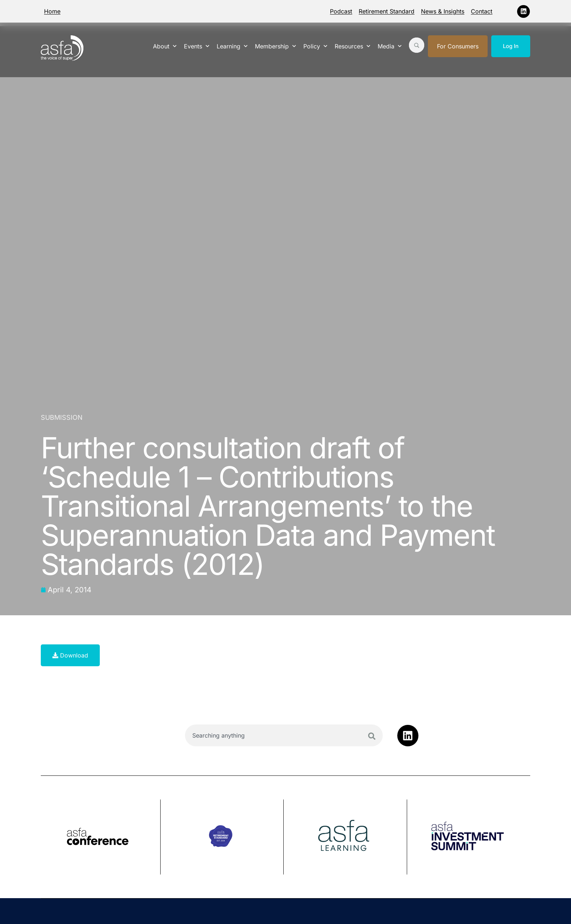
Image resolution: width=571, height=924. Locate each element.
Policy (315, 46)
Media (390, 46)
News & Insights (443, 11)
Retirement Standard (387, 11)
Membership (275, 46)
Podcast (341, 11)
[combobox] (284, 735)
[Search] (372, 736)
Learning (232, 46)
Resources (353, 46)
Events (197, 46)
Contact (482, 11)
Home (52, 11)
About (165, 46)
